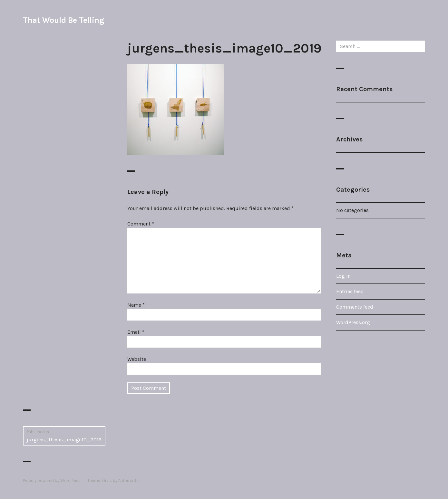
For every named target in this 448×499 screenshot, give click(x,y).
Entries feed (350, 291)
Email (136, 332)
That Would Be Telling (63, 20)
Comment (141, 224)
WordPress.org (353, 322)
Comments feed (355, 307)
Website (137, 359)
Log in (343, 276)
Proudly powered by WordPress (52, 480)
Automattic (129, 480)
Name (136, 305)
